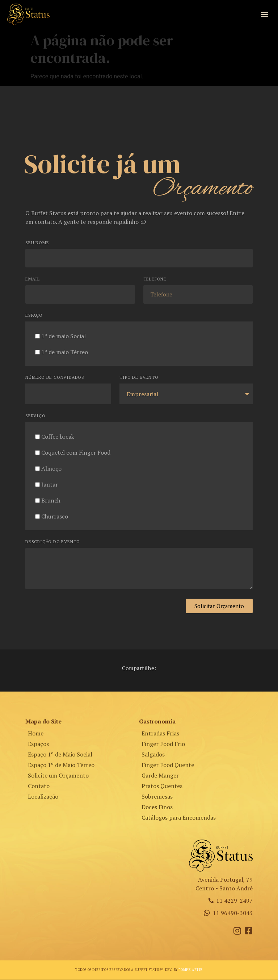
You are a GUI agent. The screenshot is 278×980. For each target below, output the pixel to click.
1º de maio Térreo (65, 352)
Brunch (51, 501)
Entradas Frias (160, 734)
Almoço (51, 469)
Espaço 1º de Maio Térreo (61, 765)
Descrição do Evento (53, 542)
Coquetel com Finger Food (76, 453)
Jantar (50, 485)
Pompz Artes (191, 970)
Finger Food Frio (163, 744)
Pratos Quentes (162, 786)
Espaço (34, 316)
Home (36, 734)
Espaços (38, 744)
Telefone (155, 280)
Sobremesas (157, 797)
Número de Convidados (55, 378)
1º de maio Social (64, 336)
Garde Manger (160, 776)
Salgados (153, 755)
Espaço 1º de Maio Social (60, 755)
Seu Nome (37, 243)
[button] (265, 14)
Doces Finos (157, 807)
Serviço (35, 416)
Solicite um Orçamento (58, 776)
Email (33, 280)
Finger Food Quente (168, 765)
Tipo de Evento (139, 378)
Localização (43, 797)
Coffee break (58, 437)
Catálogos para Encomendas (179, 818)
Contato (39, 786)
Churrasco (55, 517)
